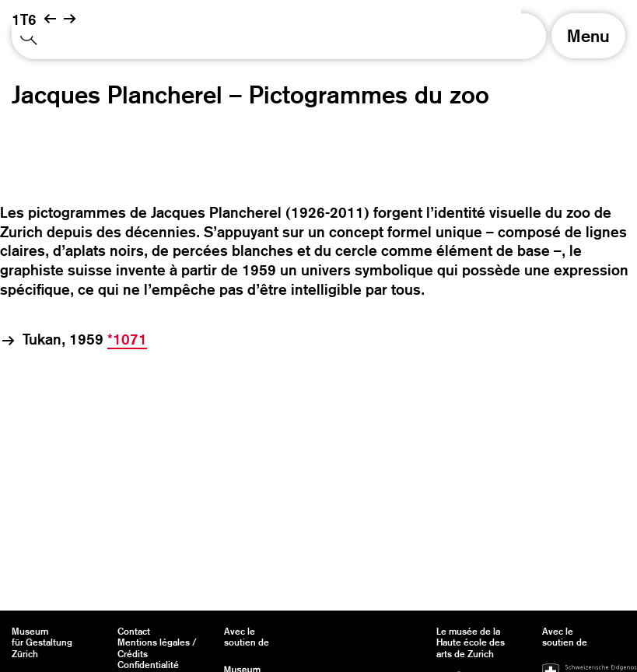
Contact (134, 632)
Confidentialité (148, 665)
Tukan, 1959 (85, 340)
